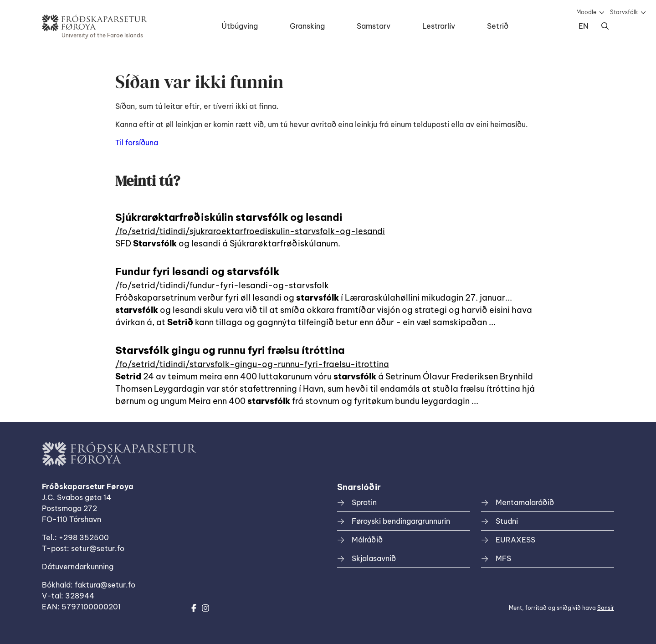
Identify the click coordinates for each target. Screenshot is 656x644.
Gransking (307, 26)
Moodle (586, 12)
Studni (507, 521)
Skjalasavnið (374, 558)
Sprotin (364, 502)
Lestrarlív (439, 26)
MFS (503, 558)
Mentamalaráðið (525, 502)
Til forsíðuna (137, 143)
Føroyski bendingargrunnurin (401, 521)
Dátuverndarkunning (78, 567)
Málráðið (367, 540)
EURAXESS (515, 540)
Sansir (606, 608)
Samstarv (374, 26)
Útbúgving (240, 26)
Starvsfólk (624, 12)
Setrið (498, 26)
